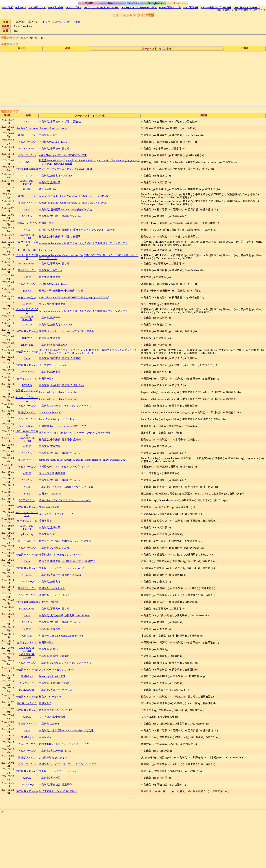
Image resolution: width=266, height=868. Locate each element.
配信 (191, 8)
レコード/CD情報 (52, 22)
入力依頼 (56, 8)
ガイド (21, 8)
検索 (7, 8)
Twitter (77, 22)
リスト (37, 8)
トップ (247, 8)
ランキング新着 (74, 8)
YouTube (216, 8)
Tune (111, 3)
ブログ (67, 22)
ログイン (262, 10)
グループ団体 (170, 8)
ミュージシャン (139, 8)
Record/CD (133, 3)
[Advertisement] (108, 81)
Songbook (155, 3)
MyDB (89, 3)
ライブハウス (101, 8)
